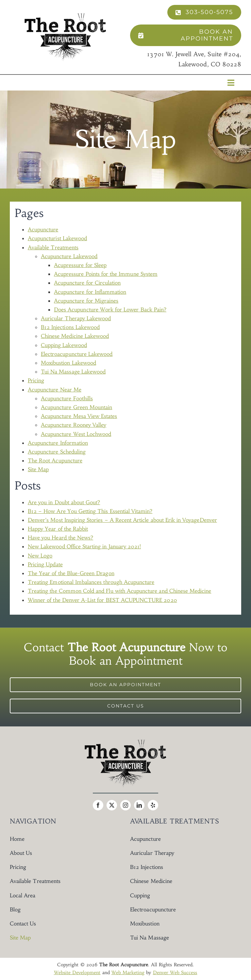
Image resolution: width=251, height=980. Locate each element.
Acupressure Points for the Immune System (106, 274)
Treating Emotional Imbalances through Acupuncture (91, 582)
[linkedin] (139, 805)
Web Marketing (128, 972)
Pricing (36, 380)
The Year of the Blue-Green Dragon (71, 573)
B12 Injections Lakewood (70, 327)
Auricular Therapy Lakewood (76, 318)
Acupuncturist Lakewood (57, 238)
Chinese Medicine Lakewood (75, 336)
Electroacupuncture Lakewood (77, 354)
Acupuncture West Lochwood (76, 434)
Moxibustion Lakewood (68, 363)
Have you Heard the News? (60, 538)
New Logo (40, 556)
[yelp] (153, 805)
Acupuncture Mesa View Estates (79, 416)
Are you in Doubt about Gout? (64, 502)
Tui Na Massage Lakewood (73, 372)
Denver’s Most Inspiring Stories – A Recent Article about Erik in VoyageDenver (122, 520)
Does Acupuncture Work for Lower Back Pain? (110, 309)
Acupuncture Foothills (67, 398)
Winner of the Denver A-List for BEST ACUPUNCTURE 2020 (102, 600)
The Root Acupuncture (55, 460)
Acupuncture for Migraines (86, 301)
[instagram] (125, 805)
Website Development (77, 972)
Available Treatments (53, 247)
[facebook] (98, 805)
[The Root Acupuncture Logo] (65, 16)
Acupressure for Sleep (80, 265)
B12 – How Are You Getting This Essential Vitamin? (90, 511)
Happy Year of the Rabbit (58, 529)
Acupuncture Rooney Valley (74, 425)
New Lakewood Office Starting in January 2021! (84, 546)
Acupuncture (43, 229)
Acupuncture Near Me (55, 390)
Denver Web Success (175, 972)
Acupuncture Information (58, 443)
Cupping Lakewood (64, 345)
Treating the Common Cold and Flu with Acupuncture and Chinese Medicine (120, 591)
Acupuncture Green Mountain (76, 407)
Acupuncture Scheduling (57, 452)
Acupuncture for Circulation (87, 283)
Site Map (38, 469)
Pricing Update (45, 564)
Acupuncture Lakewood (69, 256)
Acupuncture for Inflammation (90, 292)
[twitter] (112, 805)
